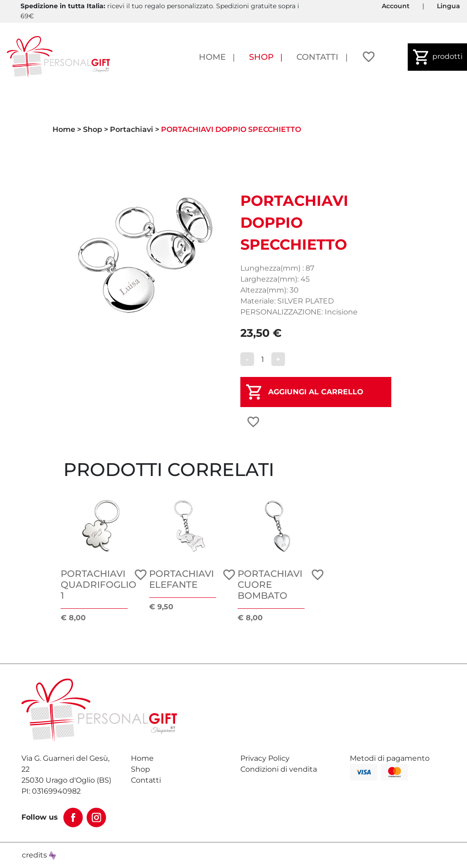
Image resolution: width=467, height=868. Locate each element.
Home (212, 57)
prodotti (437, 57)
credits (39, 855)
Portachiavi (132, 129)
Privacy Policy (265, 758)
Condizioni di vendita (279, 769)
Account (396, 6)
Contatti (317, 57)
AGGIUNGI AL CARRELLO (316, 392)
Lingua (449, 6)
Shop (261, 57)
